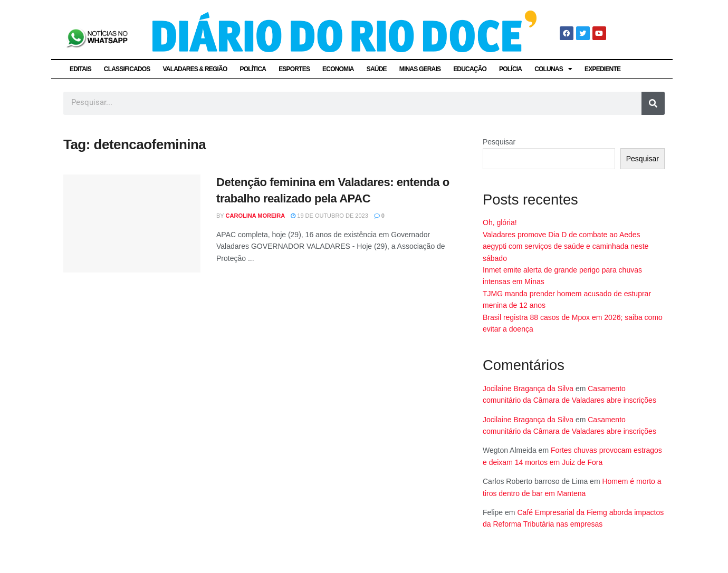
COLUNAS (553, 69)
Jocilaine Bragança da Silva (528, 389)
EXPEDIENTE (602, 69)
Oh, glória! (500, 222)
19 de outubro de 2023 (329, 216)
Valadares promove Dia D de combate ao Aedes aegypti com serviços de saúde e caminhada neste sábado (566, 246)
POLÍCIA (510, 69)
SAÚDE (377, 69)
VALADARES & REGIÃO (195, 69)
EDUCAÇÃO (470, 69)
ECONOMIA (338, 69)
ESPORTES (294, 69)
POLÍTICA (253, 69)
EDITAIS (80, 69)
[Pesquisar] (653, 103)
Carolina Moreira (256, 216)
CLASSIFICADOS (127, 69)
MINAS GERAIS (420, 69)
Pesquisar (499, 142)
